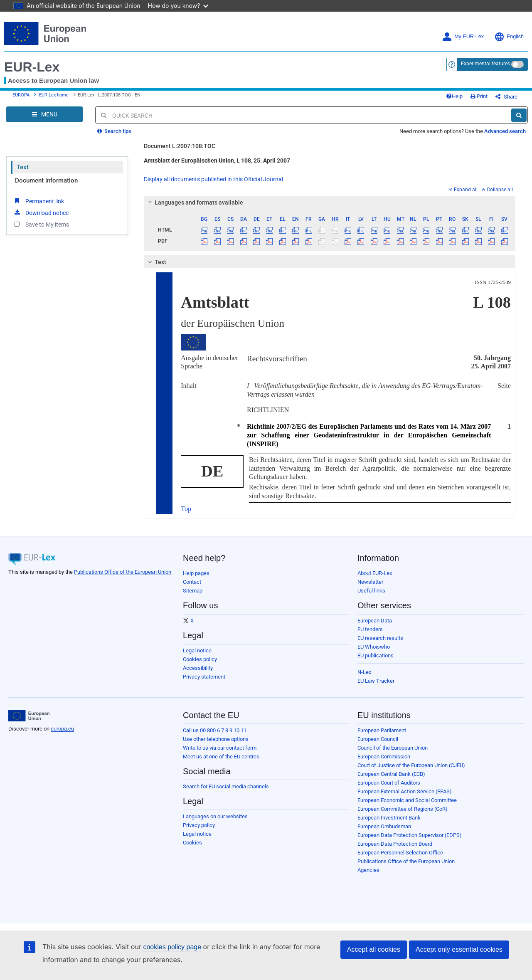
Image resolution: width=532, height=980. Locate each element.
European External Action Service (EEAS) (405, 791)
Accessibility (198, 668)
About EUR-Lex (375, 573)
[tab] (330, 202)
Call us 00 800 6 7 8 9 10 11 (215, 730)
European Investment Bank (389, 818)
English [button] (509, 37)
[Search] (519, 115)
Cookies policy (200, 659)
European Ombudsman (384, 826)
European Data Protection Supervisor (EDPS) (410, 835)
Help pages (196, 573)
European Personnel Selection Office (400, 853)
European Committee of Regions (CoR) (403, 809)
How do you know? (178, 6)
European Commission (384, 757)
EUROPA (21, 95)
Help (454, 96)
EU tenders (370, 629)
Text (23, 167)
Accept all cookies (374, 949)
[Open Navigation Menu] (44, 114)
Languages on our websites (215, 816)
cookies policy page (172, 947)
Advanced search (505, 131)
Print (479, 96)
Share (506, 97)
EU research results (380, 638)
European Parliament (382, 730)
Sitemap (193, 591)
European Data (375, 621)
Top (186, 509)
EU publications (376, 655)
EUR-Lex (32, 67)
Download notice (41, 212)
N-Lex (364, 672)
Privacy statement (204, 677)
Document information (46, 180)
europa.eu (62, 729)
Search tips (114, 131)
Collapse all (498, 190)
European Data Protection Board (395, 844)
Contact (192, 582)
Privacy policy (199, 825)
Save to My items (41, 224)
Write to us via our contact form (220, 748)
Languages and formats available (195, 202)
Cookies (192, 843)
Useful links (371, 591)
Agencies (368, 870)
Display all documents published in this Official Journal (213, 179)
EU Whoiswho (374, 647)
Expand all (463, 190)
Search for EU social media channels (226, 786)
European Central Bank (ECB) (391, 774)
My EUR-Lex (463, 37)
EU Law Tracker (376, 681)
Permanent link (38, 201)
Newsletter (370, 582)
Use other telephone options (216, 739)
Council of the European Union (393, 748)
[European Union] (29, 716)
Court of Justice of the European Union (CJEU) (411, 765)
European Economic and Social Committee (407, 800)
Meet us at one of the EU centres (221, 757)
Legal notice (197, 650)
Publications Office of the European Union (123, 572)
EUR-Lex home (54, 95)
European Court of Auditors (389, 783)
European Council (378, 739)
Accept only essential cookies (459, 949)
